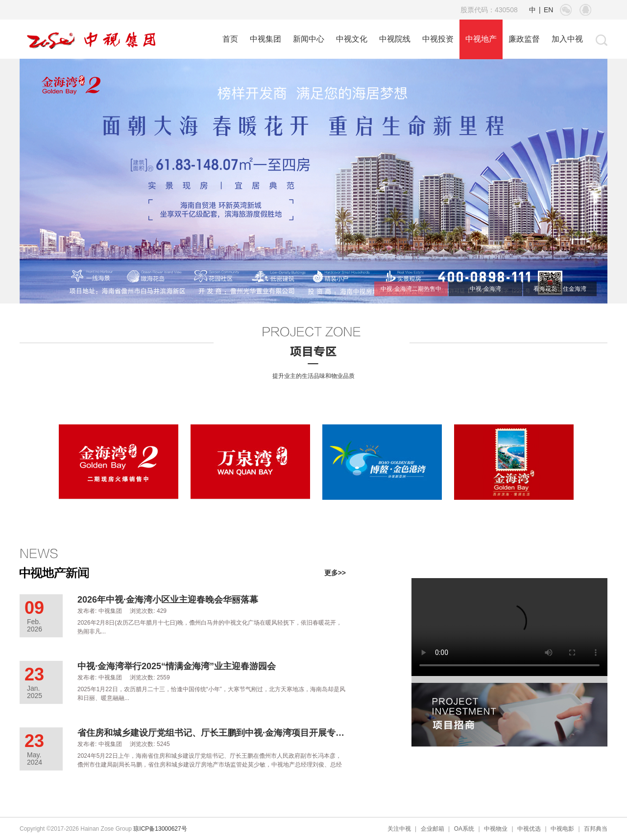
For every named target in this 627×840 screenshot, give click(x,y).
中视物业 (496, 829)
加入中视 (567, 39)
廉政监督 (524, 39)
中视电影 (562, 829)
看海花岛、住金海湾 (560, 289)
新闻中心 (309, 39)
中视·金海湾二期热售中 (411, 289)
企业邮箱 (433, 829)
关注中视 (399, 829)
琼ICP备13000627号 (160, 829)
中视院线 (395, 39)
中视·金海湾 (485, 289)
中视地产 (481, 39)
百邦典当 (596, 829)
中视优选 (529, 829)
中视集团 (265, 39)
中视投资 (438, 39)
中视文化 (352, 39)
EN (548, 10)
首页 (230, 39)
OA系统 (464, 829)
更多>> (335, 573)
